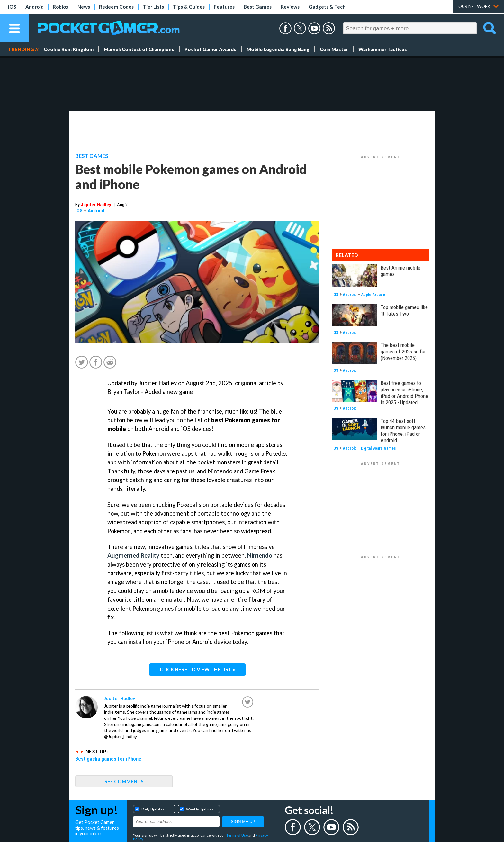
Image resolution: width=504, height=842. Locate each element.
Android (35, 7)
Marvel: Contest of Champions (139, 49)
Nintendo (260, 555)
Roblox (61, 7)
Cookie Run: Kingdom (69, 49)
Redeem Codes (116, 7)
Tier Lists (153, 7)
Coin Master (334, 49)
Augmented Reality (133, 555)
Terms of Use (237, 835)
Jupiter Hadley (96, 205)
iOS (12, 7)
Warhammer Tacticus (383, 49)
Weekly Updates (200, 809)
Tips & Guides (189, 7)
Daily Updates (153, 809)
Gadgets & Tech (327, 7)
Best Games (258, 7)
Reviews (290, 7)
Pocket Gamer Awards (210, 49)
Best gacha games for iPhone (108, 759)
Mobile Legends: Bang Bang (278, 49)
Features (224, 7)
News (84, 7)
